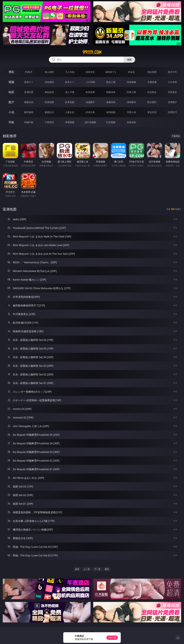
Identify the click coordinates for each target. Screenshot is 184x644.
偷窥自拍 (29, 102)
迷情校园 (111, 112)
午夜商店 (49, 122)
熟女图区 (152, 102)
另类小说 (131, 112)
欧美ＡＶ (70, 82)
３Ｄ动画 (90, 82)
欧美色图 (70, 102)
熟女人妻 (111, 82)
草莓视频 (70, 122)
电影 (11, 92)
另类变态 (172, 92)
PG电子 (29, 72)
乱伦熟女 (152, 92)
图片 (11, 102)
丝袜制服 (131, 82)
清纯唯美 (131, 102)
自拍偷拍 (49, 82)
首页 (77, 569)
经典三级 (131, 92)
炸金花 (131, 72)
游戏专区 (90, 72)
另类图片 (172, 102)
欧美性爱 (90, 92)
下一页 (97, 569)
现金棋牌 (152, 72)
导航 (11, 122)
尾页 (107, 569)
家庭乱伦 (49, 112)
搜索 (129, 60)
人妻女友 (70, 112)
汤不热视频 (90, 122)
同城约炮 (29, 122)
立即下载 (112, 638)
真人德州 (49, 72)
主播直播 (152, 82)
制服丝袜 (111, 92)
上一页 (87, 569)
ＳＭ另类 (172, 82)
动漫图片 (90, 102)
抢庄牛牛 (172, 72)
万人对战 (70, 72)
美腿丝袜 (111, 102)
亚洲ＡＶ (29, 82)
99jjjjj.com (92, 52)
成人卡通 (70, 92)
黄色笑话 (152, 112)
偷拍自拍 (49, 92)
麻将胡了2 (111, 72)
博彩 (11, 72)
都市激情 (29, 112)
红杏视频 (111, 122)
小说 (11, 112)
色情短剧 (131, 122)
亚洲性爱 (29, 92)
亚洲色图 (49, 102)
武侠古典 (90, 112)
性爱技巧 (172, 112)
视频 (11, 82)
